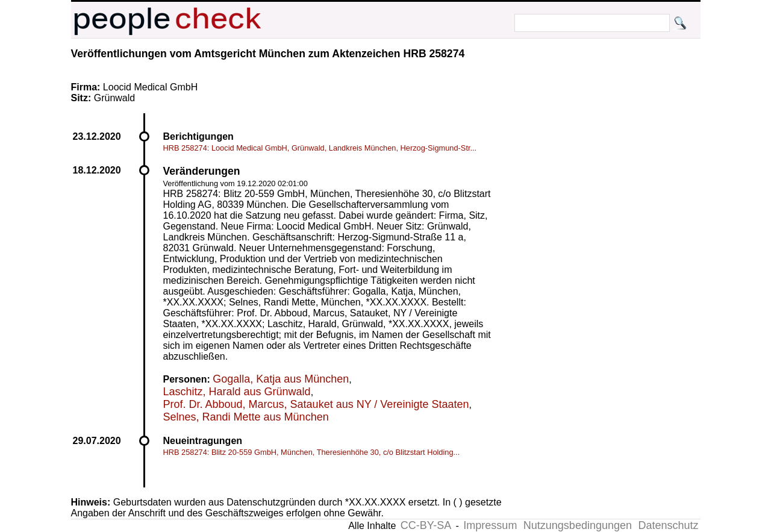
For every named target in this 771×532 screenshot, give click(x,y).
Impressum (490, 525)
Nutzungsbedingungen (578, 525)
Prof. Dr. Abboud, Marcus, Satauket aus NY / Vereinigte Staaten (316, 404)
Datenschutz (668, 525)
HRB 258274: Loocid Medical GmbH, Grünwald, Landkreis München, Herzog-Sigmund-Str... (320, 148)
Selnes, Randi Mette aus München (246, 417)
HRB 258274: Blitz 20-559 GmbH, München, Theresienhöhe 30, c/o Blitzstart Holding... (312, 452)
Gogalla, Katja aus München (281, 379)
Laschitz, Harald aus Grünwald (237, 392)
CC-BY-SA (426, 525)
